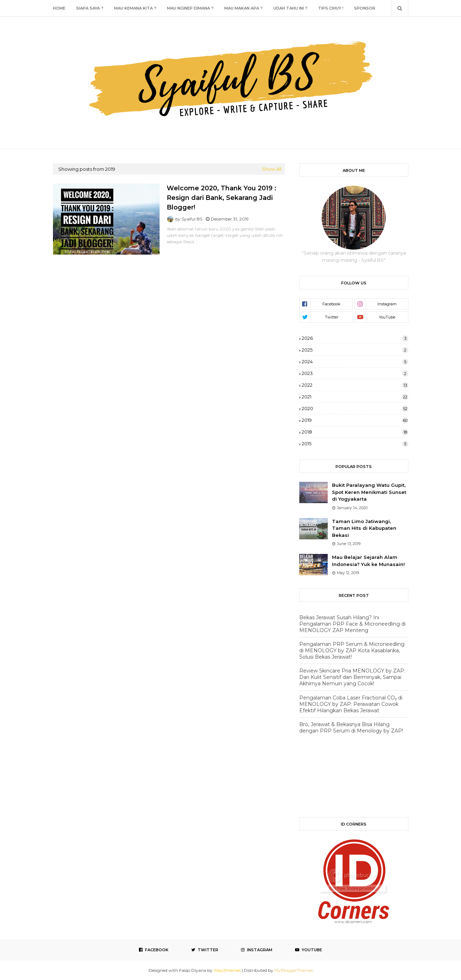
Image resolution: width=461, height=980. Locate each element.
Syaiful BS (192, 219)
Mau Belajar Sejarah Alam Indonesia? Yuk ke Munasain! (368, 561)
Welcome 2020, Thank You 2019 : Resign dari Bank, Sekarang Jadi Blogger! (221, 198)
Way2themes (227, 970)
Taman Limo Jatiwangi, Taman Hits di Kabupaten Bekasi (364, 528)
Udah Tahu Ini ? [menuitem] (290, 8)
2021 (355, 397)
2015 (355, 443)
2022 (355, 385)
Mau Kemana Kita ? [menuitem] (135, 8)
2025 (355, 350)
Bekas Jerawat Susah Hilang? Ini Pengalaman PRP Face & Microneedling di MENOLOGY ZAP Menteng (352, 624)
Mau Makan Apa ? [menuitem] (243, 8)
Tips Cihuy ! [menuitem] (331, 8)
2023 (355, 373)
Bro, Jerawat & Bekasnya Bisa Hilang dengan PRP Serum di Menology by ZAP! (351, 728)
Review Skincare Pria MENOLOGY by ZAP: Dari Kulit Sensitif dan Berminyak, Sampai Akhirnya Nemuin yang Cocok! (352, 677)
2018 (355, 432)
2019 (355, 420)
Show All (272, 169)
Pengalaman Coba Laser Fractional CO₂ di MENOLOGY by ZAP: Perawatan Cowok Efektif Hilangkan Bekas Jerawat (351, 704)
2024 (355, 361)
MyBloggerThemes (294, 970)
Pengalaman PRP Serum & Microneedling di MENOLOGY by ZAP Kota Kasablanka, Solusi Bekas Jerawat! (352, 650)
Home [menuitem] (59, 8)
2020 (355, 408)
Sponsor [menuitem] (365, 8)
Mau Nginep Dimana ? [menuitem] (190, 8)
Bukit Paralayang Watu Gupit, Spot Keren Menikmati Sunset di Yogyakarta (369, 492)
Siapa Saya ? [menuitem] (90, 8)
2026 (355, 338)
